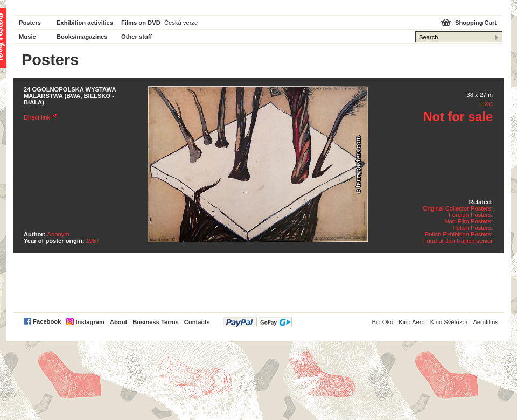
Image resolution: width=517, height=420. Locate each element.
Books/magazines (82, 37)
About (118, 322)
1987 (93, 241)
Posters (30, 23)
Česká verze (181, 23)
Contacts (197, 322)
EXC (487, 104)
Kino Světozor (449, 322)
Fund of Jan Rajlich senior (458, 241)
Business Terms (156, 322)
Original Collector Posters (457, 208)
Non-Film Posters (467, 221)
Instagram (90, 322)
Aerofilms (485, 322)
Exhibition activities (85, 23)
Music (27, 37)
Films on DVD (141, 23)
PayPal (258, 322)
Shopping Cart (476, 23)
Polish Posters (472, 228)
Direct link (37, 117)
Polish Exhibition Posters (458, 234)
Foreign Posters (470, 215)
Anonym (58, 234)
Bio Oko (382, 322)
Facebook (47, 321)
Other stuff (137, 37)
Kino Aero (412, 322)
